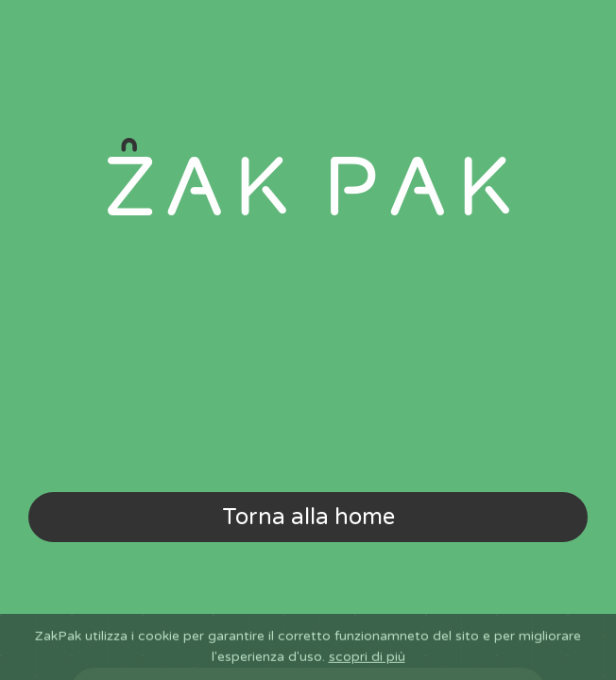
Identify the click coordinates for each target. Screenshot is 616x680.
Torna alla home (308, 517)
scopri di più (367, 671)
